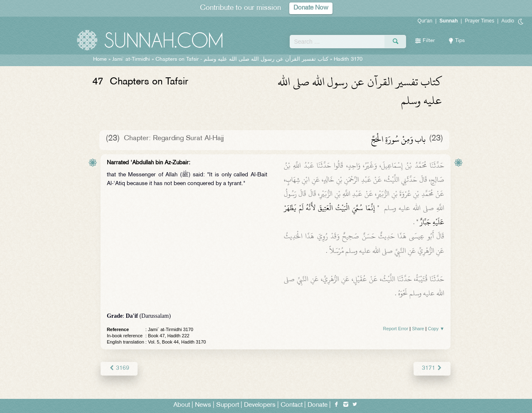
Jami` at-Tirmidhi (131, 59)
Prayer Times (479, 21)
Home (100, 59)
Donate (318, 405)
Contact (292, 405)
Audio (508, 21)
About (182, 405)
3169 (119, 368)
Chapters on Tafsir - (242, 59)
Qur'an (425, 21)
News (203, 405)
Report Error (396, 329)
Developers (260, 405)
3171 (432, 368)
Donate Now (311, 8)
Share (418, 329)
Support (228, 405)
